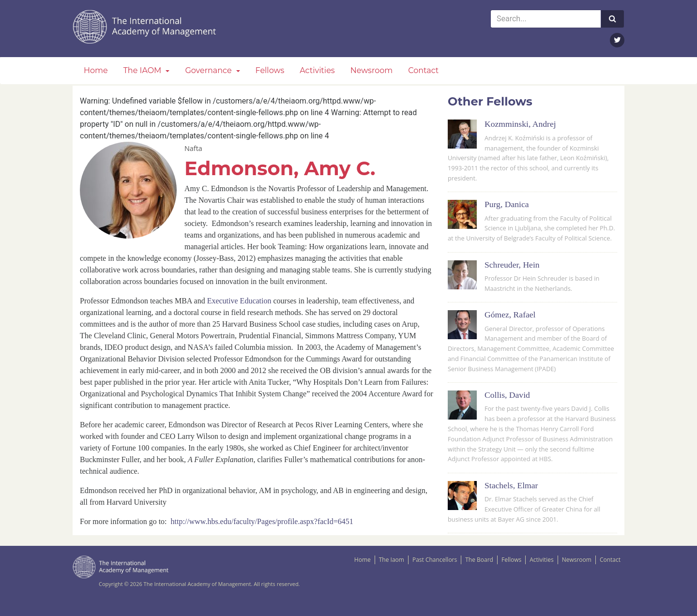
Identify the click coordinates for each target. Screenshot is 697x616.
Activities (317, 70)
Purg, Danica (507, 204)
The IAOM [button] (144, 70)
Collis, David (507, 395)
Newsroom (372, 70)
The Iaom (392, 560)
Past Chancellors (435, 560)
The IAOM (145, 27)
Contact (423, 70)
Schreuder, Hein (512, 265)
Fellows (270, 70)
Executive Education (239, 301)
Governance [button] (209, 70)
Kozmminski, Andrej (520, 124)
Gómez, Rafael (510, 315)
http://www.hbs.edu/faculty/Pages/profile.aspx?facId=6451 (262, 521)
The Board (479, 560)
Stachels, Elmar (511, 485)
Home (96, 70)
